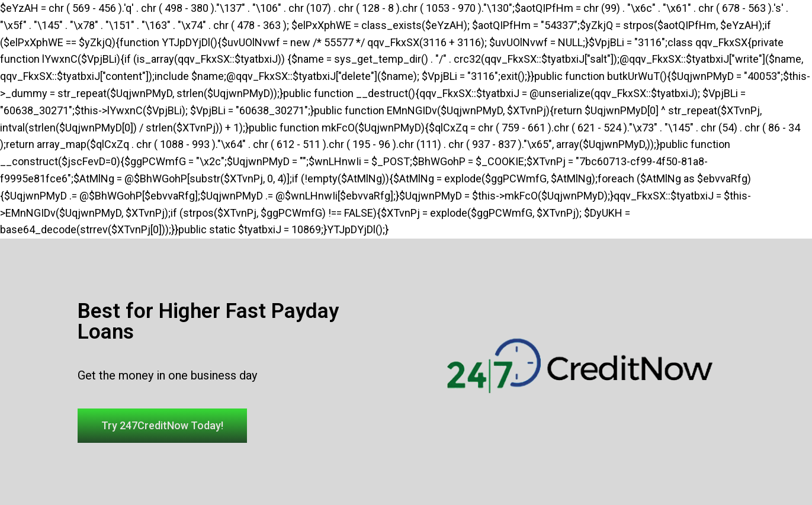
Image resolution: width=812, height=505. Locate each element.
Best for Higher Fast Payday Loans (208, 321)
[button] (162, 426)
